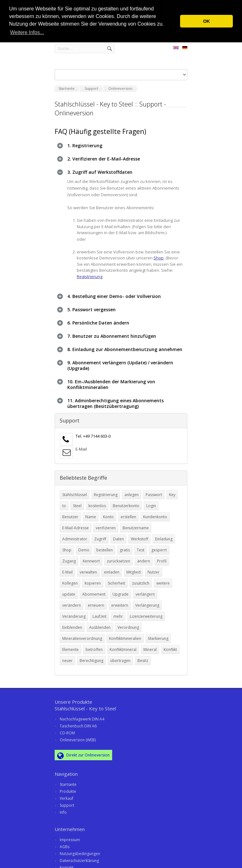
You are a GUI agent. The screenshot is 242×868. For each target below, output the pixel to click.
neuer (67, 657)
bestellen (105, 546)
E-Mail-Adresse (76, 524)
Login (151, 502)
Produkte (68, 788)
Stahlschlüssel (75, 491)
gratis (125, 546)
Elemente (70, 646)
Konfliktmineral (123, 646)
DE (185, 49)
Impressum (70, 836)
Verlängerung (147, 602)
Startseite (68, 781)
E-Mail (81, 446)
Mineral (150, 646)
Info (63, 809)
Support (67, 802)
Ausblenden (100, 624)
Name (91, 513)
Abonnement (94, 591)
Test (141, 546)
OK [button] (207, 21)
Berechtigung (91, 657)
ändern (144, 558)
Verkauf (67, 795)
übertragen (120, 657)
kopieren (93, 580)
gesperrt (159, 546)
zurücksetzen (118, 558)
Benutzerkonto (126, 502)
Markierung (158, 635)
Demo (84, 546)
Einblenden (72, 624)
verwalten (88, 569)
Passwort (154, 491)
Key (172, 491)
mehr (118, 613)
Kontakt (67, 864)
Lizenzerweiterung (146, 613)
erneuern (96, 602)
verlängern (145, 591)
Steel (77, 502)
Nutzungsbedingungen (80, 850)
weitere (163, 580)
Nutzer (154, 569)
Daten (118, 535)
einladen (112, 569)
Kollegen (70, 580)
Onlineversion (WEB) (78, 736)
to (64, 502)
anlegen (132, 491)
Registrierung (90, 276)
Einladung (164, 535)
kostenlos (97, 502)
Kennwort (91, 558)
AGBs (65, 843)
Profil (162, 558)
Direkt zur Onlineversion (83, 752)
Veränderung (74, 613)
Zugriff (100, 535)
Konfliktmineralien (125, 635)
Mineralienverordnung (82, 635)
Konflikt (170, 646)
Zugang (69, 558)
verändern (72, 602)
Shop (159, 258)
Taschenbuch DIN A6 (78, 722)
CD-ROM (67, 729)
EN (176, 49)
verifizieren (106, 524)
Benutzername (136, 524)
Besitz (143, 657)
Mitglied (133, 569)
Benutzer (70, 513)
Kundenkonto (155, 513)
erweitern (120, 602)
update (69, 591)
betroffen (94, 646)
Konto (108, 513)
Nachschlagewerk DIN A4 (82, 716)
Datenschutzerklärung (79, 857)
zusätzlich (141, 580)
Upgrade (121, 591)
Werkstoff (139, 535)
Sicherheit (116, 580)
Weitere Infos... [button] (27, 32)
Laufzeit (100, 613)
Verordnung (128, 624)
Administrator (75, 535)
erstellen (128, 513)
